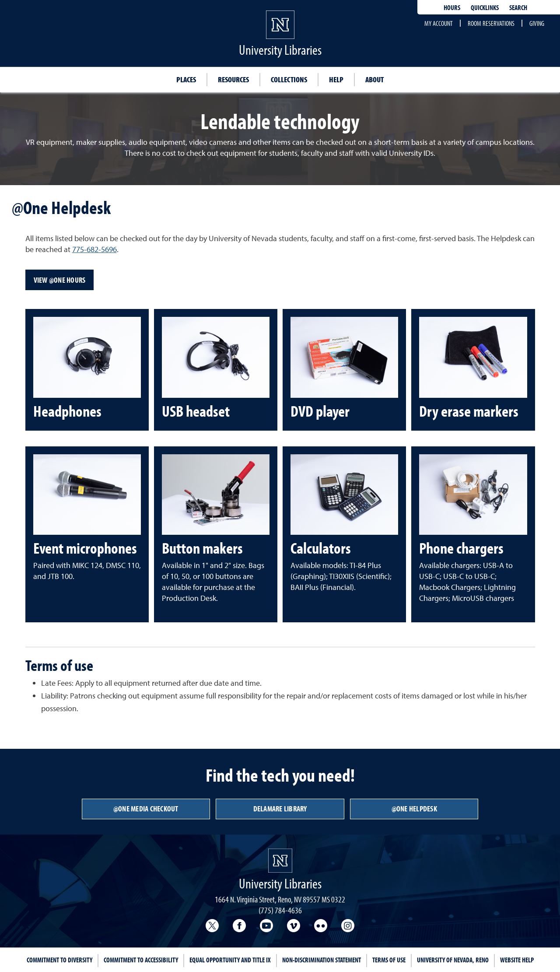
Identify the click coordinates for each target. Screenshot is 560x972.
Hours (452, 7)
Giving (537, 23)
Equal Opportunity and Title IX (230, 960)
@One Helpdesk (414, 809)
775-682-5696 (94, 249)
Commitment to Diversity (59, 960)
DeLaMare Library (280, 809)
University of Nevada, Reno (453, 960)
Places (186, 79)
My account (439, 23)
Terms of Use (389, 960)
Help (336, 79)
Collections (289, 79)
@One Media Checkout (146, 809)
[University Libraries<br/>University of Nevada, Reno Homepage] (280, 861)
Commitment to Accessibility (141, 960)
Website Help (517, 960)
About (374, 79)
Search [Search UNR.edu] (518, 7)
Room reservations (491, 23)
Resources (233, 79)
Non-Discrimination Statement (322, 960)
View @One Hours (60, 280)
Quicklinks (485, 7)
